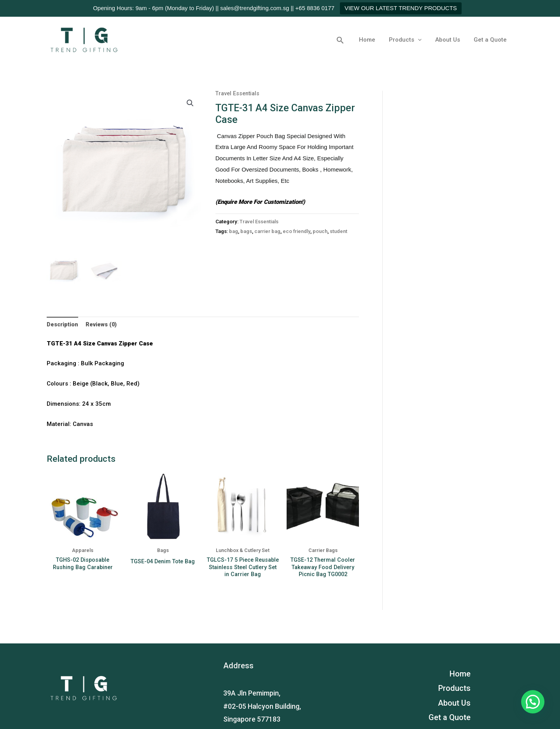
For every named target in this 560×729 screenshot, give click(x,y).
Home (374, 40)
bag (234, 231)
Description (63, 324)
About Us (450, 40)
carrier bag (268, 231)
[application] (423, 40)
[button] (348, 40)
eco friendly (298, 231)
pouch (323, 231)
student (342, 231)
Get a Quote (491, 40)
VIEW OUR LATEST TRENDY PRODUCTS (401, 8)
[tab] (63, 325)
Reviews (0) (103, 324)
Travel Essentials (239, 93)
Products (410, 40)
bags (246, 231)
